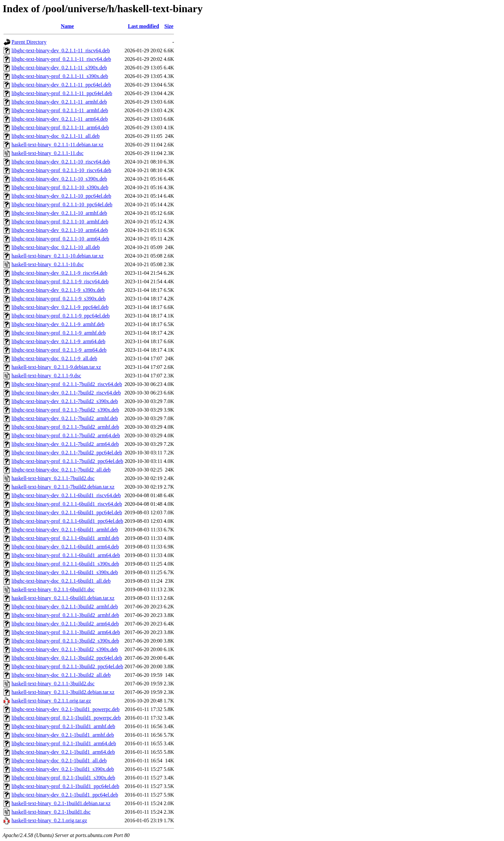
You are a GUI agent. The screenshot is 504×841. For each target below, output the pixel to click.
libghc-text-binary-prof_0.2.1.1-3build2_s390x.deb (65, 641)
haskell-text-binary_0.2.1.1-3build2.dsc (53, 684)
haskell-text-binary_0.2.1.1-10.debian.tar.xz (58, 256)
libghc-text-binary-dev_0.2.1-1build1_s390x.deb (63, 769)
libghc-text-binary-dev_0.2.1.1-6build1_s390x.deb (65, 572)
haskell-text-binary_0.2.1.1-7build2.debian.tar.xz (63, 487)
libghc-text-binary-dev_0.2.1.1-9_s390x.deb (58, 290)
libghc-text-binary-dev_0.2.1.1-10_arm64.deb (60, 230)
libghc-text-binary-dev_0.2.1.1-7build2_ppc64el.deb (67, 453)
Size (169, 26)
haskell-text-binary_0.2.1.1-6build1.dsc (53, 589)
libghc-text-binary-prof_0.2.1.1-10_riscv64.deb (61, 170)
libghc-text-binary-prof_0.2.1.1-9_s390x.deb (59, 299)
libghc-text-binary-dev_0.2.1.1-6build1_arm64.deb (65, 547)
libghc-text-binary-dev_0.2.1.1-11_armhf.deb (59, 102)
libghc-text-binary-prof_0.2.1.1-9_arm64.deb (59, 350)
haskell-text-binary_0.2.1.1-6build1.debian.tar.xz (63, 598)
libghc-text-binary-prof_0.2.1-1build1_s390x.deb (63, 778)
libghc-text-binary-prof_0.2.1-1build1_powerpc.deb (66, 718)
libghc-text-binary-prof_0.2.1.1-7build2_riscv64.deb (67, 384)
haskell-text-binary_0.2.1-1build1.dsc (51, 812)
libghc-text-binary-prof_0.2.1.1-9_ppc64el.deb (61, 316)
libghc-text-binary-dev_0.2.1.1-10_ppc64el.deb (61, 196)
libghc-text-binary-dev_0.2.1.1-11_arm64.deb (60, 119)
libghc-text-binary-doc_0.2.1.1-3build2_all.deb (61, 675)
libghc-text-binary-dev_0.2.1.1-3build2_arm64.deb (65, 624)
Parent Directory (29, 42)
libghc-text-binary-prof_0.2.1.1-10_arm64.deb (60, 239)
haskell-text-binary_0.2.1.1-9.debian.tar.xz (56, 367)
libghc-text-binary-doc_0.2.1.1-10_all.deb (56, 247)
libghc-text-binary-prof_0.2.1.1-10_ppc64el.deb (62, 204)
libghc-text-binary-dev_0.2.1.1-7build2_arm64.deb (65, 444)
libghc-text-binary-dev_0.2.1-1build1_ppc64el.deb (65, 795)
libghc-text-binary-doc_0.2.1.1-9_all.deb (54, 358)
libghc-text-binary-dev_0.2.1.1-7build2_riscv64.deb (66, 393)
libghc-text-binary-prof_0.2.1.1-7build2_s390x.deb (65, 410)
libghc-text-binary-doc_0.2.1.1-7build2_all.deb (61, 470)
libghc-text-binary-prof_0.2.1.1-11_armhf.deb (60, 110)
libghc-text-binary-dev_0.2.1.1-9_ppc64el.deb (60, 307)
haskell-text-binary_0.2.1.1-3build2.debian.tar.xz (63, 692)
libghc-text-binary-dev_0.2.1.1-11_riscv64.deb (61, 51)
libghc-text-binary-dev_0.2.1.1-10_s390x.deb (59, 179)
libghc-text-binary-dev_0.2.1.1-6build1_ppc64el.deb (67, 512)
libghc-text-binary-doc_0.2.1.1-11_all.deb (56, 136)
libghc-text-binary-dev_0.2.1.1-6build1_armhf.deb (65, 530)
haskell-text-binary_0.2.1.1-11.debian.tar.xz (57, 145)
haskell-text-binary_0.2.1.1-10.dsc (48, 264)
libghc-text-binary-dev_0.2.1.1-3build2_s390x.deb (65, 649)
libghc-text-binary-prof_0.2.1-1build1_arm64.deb (64, 743)
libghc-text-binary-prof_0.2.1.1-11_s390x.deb (60, 76)
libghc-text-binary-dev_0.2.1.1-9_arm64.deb (58, 341)
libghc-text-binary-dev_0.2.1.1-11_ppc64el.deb (61, 85)
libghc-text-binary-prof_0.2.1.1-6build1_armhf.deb (65, 538)
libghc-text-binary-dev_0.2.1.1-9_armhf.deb (58, 324)
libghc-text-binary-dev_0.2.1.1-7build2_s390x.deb (65, 401)
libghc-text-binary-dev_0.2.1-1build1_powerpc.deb (65, 709)
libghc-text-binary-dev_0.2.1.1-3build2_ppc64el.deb (67, 658)
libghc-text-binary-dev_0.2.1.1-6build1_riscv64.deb (66, 495)
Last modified (144, 26)
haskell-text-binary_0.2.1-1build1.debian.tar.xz (61, 803)
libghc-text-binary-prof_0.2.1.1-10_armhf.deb (60, 222)
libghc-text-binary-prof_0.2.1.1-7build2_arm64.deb (66, 435)
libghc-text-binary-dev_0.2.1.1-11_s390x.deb (59, 68)
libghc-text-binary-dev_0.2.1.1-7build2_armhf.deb (65, 418)
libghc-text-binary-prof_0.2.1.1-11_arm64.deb (60, 127)
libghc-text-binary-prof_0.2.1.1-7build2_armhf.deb (65, 427)
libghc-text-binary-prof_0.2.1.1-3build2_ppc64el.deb (67, 666)
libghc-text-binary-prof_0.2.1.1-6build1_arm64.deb (66, 555)
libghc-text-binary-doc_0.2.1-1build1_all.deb (59, 761)
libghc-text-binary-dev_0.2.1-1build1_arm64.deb (63, 752)
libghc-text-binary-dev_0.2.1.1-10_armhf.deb (59, 213)
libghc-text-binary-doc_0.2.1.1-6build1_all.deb (61, 581)
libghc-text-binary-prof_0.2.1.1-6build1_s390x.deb (65, 564)
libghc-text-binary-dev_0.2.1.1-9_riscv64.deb (59, 273)
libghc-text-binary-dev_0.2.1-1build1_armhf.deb (63, 735)
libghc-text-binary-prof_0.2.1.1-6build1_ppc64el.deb (67, 521)
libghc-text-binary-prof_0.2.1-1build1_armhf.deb (63, 726)
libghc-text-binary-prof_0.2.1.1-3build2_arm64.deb (66, 632)
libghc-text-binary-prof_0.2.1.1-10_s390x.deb (60, 187)
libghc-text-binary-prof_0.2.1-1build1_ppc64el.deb (65, 786)
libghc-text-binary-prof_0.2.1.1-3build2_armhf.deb (65, 615)
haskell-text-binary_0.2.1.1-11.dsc (48, 153)
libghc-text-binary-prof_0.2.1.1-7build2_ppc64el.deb (67, 461)
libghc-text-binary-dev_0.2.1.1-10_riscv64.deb (61, 162)
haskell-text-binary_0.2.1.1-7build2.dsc (53, 478)
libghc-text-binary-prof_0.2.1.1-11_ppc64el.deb (62, 93)
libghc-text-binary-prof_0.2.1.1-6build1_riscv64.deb (67, 504)
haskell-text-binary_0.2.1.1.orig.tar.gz (51, 701)
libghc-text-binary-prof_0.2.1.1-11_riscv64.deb (61, 59)
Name (67, 26)
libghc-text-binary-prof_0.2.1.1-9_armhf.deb (59, 333)
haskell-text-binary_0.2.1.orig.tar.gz (49, 820)
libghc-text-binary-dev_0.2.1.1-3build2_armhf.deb (65, 607)
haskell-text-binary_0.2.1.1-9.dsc (46, 376)
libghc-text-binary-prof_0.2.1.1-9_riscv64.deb (60, 281)
